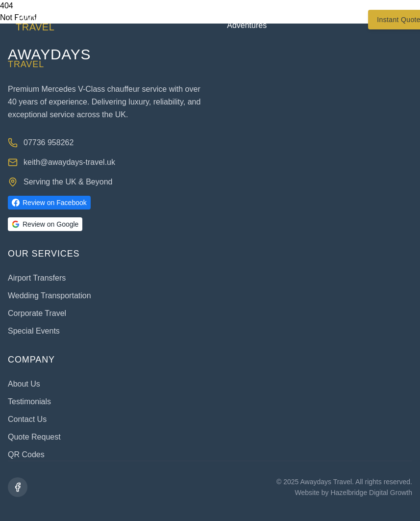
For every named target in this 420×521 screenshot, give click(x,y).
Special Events (34, 331)
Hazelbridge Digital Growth (371, 493)
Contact (355, 19)
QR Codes (26, 455)
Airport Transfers (37, 278)
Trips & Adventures (247, 19)
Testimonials (304, 19)
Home (109, 19)
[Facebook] (18, 487)
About (146, 19)
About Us (24, 384)
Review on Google (45, 224)
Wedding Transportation (49, 296)
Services (191, 19)
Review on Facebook (49, 203)
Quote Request (34, 437)
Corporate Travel (37, 313)
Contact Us (27, 419)
